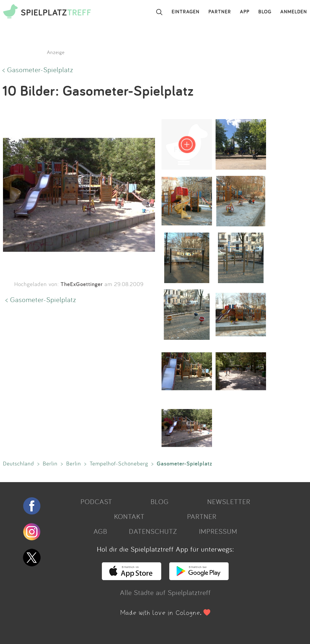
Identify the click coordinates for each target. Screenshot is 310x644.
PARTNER (220, 12)
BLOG (265, 12)
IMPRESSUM (218, 531)
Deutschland (19, 463)
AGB (100, 531)
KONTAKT (129, 516)
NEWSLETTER (229, 501)
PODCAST (96, 501)
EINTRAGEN (186, 12)
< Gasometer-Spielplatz (38, 70)
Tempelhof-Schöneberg (119, 463)
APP (245, 12)
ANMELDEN (294, 12)
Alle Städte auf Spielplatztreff (165, 592)
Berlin (50, 463)
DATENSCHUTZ (153, 531)
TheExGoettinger (82, 284)
